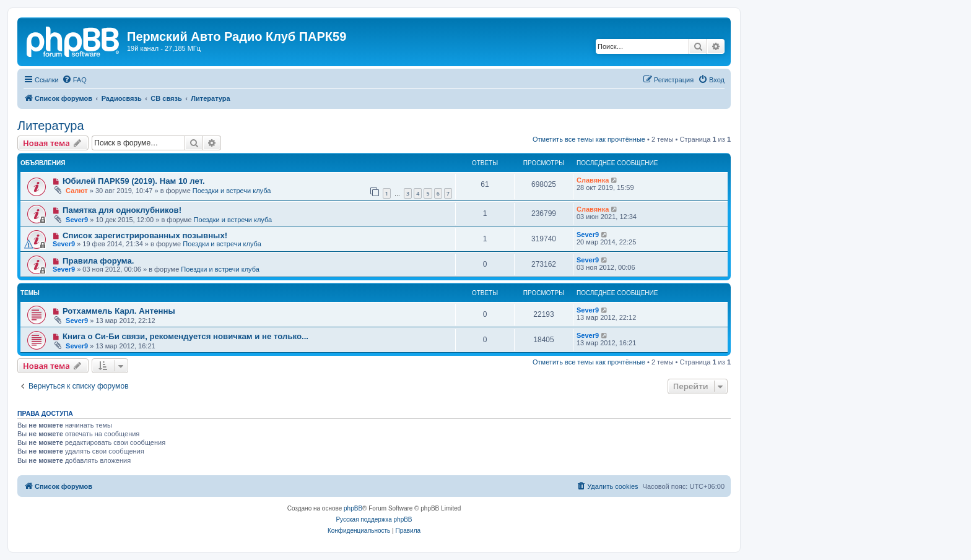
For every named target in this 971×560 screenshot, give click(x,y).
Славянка (593, 180)
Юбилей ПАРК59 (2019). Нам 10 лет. (134, 181)
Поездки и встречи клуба (232, 191)
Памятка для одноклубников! (122, 210)
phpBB (353, 508)
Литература (51, 126)
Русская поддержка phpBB (374, 519)
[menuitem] (74, 80)
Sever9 (77, 220)
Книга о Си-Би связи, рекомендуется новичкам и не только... (185, 336)
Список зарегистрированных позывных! (145, 235)
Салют (77, 191)
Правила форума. (98, 261)
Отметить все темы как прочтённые (589, 139)
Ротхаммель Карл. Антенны (119, 311)
